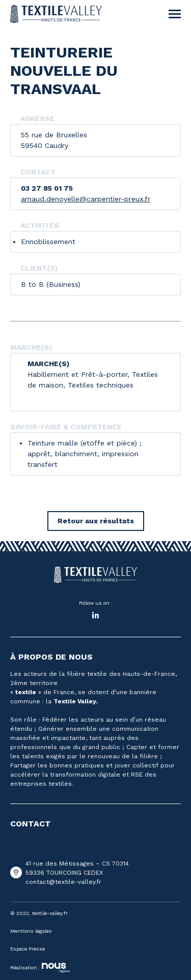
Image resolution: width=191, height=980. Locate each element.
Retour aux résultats (96, 521)
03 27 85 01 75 (47, 188)
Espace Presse (28, 949)
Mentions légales (31, 931)
